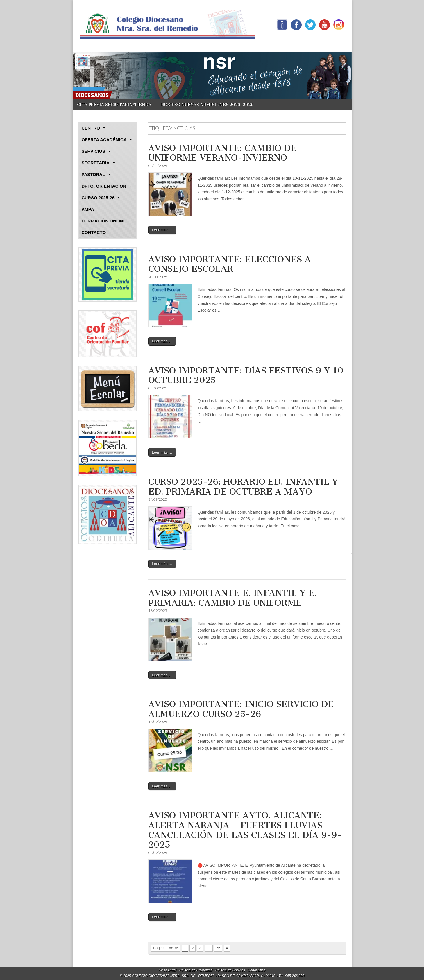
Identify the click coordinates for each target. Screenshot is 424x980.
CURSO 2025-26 (101, 198)
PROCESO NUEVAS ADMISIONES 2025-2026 (207, 105)
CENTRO (94, 128)
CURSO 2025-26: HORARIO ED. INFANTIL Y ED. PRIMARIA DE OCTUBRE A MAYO (243, 487)
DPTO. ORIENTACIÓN (107, 186)
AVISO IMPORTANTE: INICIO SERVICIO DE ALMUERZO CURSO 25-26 (241, 709)
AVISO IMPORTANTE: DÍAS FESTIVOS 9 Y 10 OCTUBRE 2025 (246, 375)
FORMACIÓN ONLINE (104, 221)
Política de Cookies (230, 970)
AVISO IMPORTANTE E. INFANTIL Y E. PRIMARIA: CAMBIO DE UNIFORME (233, 598)
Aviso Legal (168, 970)
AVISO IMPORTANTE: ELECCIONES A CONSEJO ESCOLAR (230, 264)
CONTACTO (94, 232)
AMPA (88, 209)
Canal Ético (256, 970)
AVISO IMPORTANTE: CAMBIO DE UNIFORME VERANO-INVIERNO (222, 153)
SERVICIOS (96, 151)
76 (218, 948)
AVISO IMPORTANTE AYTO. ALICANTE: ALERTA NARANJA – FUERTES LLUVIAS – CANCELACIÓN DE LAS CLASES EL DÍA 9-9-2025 (245, 830)
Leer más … (162, 230)
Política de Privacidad (196, 970)
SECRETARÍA (99, 163)
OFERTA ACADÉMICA (107, 140)
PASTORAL (96, 175)
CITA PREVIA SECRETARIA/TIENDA (114, 105)
